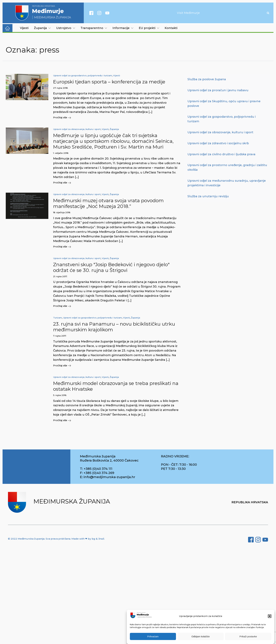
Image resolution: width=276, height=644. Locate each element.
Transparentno (94, 28)
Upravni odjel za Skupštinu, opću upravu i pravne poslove (224, 104)
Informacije (123, 28)
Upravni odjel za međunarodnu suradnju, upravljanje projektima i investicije (227, 183)
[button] (270, 616)
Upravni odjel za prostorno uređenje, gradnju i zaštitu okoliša (227, 167)
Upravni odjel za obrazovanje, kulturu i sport (77, 129)
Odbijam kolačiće (201, 636)
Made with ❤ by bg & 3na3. (88, 541)
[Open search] (268, 13)
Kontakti (171, 28)
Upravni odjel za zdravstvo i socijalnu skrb (218, 143)
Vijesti (24, 28)
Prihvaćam (153, 636)
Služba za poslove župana (207, 79)
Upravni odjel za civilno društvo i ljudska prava (221, 154)
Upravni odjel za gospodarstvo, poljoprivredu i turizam (83, 75)
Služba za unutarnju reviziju (208, 196)
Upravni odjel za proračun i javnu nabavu (218, 90)
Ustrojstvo (66, 28)
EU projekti (149, 28)
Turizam (58, 319)
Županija (42, 28)
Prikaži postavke (248, 636)
